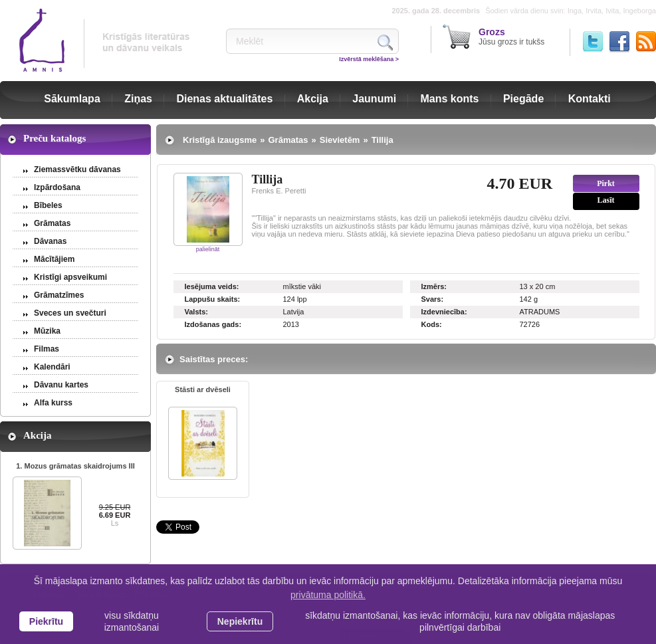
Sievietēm (340, 140)
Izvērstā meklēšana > (369, 59)
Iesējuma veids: (212, 286)
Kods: (432, 324)
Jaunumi (374, 99)
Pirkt (606, 183)
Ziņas (138, 99)
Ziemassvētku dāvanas (77, 169)
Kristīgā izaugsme (220, 140)
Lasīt (605, 200)
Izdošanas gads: (213, 324)
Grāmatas (52, 223)
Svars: (433, 299)
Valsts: (196, 312)
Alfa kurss (53, 403)
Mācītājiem (54, 259)
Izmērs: (434, 286)
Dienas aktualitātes (224, 99)
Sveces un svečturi (70, 313)
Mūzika (47, 331)
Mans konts (450, 99)
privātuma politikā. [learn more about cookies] (328, 595)
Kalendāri (52, 367)
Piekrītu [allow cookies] (46, 621)
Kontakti (590, 99)
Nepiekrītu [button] (240, 621)
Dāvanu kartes (61, 385)
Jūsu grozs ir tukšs (511, 37)
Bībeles (48, 205)
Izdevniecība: (444, 312)
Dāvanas (50, 241)
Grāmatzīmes (59, 295)
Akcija (313, 99)
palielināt (208, 249)
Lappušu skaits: (213, 299)
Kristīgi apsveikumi (70, 277)
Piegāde (523, 99)
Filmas (47, 349)
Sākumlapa (72, 99)
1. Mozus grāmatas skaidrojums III (75, 466)
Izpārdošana (57, 187)
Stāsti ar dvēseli (203, 389)
